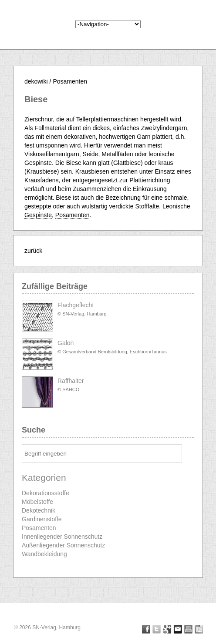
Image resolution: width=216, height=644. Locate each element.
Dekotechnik (39, 510)
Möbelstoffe (37, 502)
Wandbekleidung (44, 554)
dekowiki (36, 81)
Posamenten (70, 81)
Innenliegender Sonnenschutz (62, 537)
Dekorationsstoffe (46, 493)
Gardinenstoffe (42, 519)
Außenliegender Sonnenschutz (63, 545)
